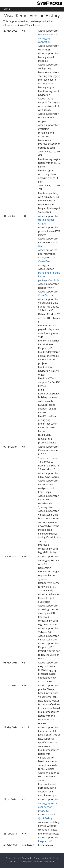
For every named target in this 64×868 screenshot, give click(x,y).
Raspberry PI (45, 841)
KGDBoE (44, 811)
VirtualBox (44, 261)
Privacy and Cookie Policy (46, 858)
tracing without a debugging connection (48, 38)
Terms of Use (13, 858)
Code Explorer (46, 295)
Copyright (26, 858)
